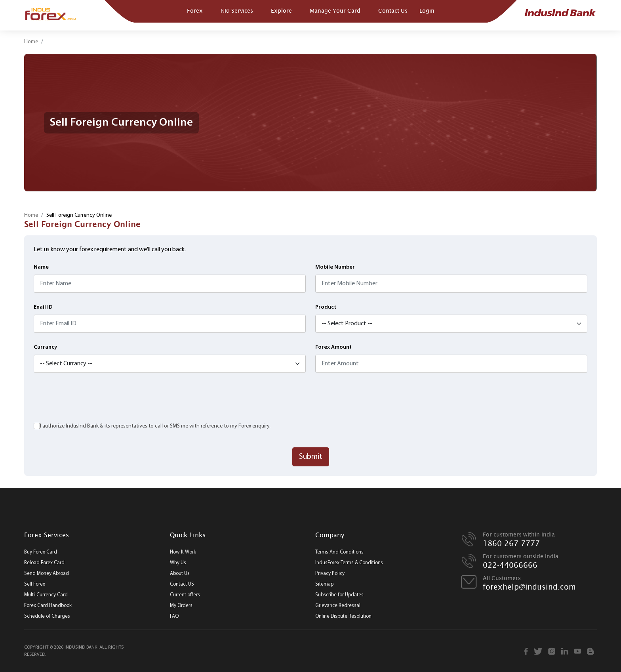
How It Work (183, 552)
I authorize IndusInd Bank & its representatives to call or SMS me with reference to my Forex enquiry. (155, 426)
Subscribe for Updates (339, 595)
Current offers (185, 595)
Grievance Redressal (338, 606)
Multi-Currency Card (46, 595)
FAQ (174, 616)
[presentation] (94, 398)
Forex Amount (333, 347)
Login (427, 10)
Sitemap (324, 584)
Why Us (178, 563)
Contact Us (393, 10)
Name (41, 267)
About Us (180, 574)
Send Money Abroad (47, 574)
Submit (311, 457)
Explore (281, 10)
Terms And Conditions (339, 552)
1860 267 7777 (511, 543)
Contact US (182, 584)
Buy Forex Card (41, 552)
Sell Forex (35, 584)
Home (31, 42)
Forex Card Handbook (48, 606)
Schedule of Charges (47, 616)
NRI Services (237, 10)
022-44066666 (510, 565)
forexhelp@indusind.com (529, 587)
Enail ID (43, 307)
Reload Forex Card (44, 563)
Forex (195, 10)
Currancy (45, 347)
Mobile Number (335, 267)
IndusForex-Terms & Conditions (349, 563)
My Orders (181, 606)
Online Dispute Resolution (343, 616)
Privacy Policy (330, 574)
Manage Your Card (335, 10)
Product (326, 307)
